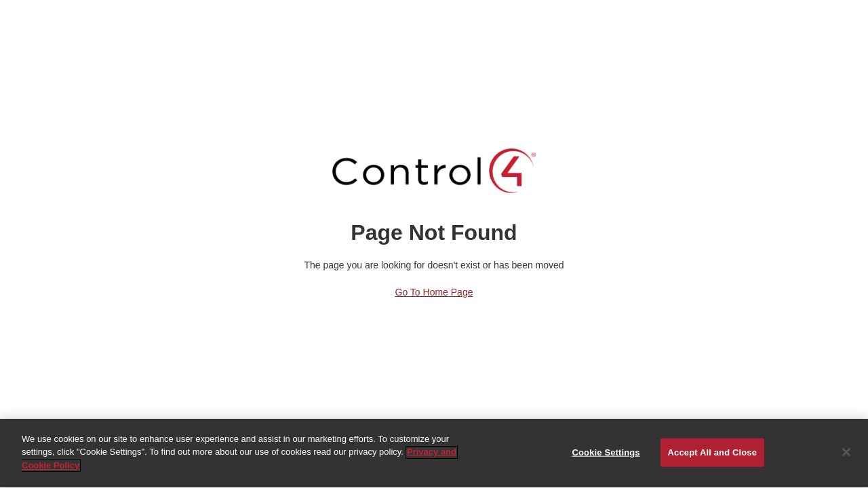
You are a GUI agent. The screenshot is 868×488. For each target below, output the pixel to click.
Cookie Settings (606, 452)
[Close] (846, 453)
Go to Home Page (434, 292)
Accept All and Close (712, 452)
